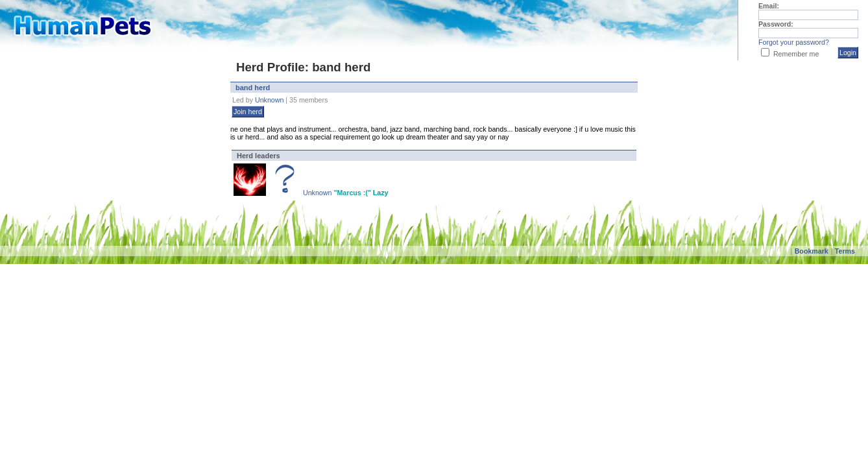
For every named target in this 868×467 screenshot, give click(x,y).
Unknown (269, 100)
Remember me (796, 54)
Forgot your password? (794, 42)
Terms (845, 251)
